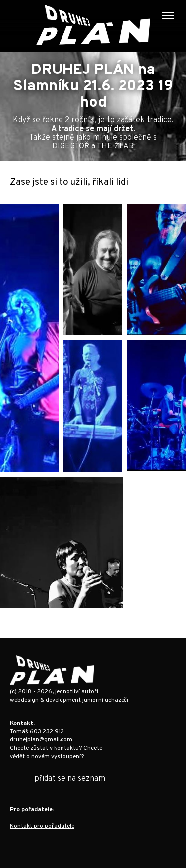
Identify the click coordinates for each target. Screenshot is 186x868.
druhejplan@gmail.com (41, 740)
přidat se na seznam (70, 779)
